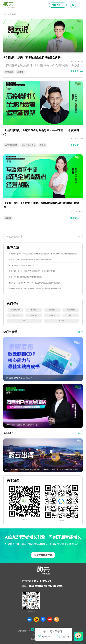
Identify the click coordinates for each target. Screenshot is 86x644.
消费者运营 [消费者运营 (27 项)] (34, 315)
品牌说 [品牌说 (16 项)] (24, 321)
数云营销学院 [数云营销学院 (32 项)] (71, 310)
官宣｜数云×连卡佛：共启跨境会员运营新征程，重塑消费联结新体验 (32, 271)
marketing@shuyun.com (46, 586)
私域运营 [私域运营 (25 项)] (52, 315)
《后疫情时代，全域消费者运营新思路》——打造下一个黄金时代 (41, 132)
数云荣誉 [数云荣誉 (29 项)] (15, 315)
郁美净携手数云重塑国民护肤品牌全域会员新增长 (26, 277)
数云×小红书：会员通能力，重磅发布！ (22, 265)
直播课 (20, 72)
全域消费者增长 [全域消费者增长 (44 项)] (15, 310)
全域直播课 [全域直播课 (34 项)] (52, 310)
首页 (5, 14)
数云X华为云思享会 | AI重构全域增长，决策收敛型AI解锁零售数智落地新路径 (35, 289)
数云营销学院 (11, 145)
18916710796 (42, 581)
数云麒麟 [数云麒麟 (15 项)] (62, 321)
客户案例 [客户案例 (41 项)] (34, 310)
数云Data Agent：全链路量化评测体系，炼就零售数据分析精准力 (31, 260)
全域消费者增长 (28, 145)
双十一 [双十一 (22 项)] (71, 315)
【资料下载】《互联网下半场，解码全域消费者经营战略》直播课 (41, 205)
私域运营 (9, 72)
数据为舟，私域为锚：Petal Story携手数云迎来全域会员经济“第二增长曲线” (34, 283)
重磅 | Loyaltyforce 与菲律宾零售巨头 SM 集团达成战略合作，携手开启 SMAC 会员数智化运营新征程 (43, 254)
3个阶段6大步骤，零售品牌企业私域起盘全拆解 (32, 57)
